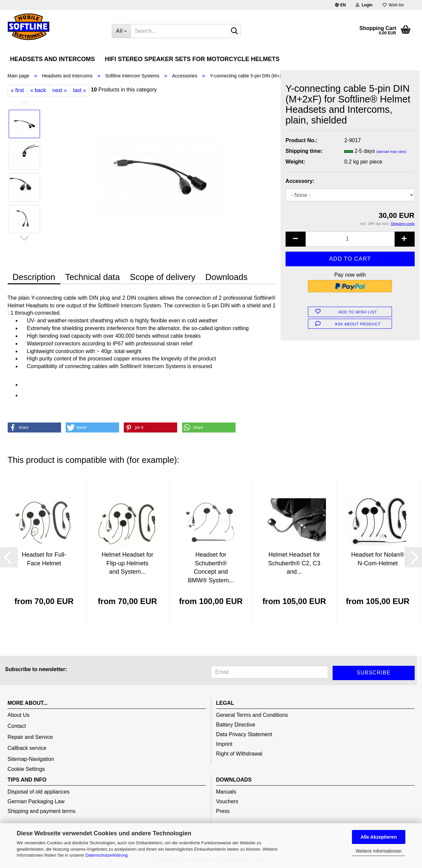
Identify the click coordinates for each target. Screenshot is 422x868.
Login (364, 5)
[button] (34, 427)
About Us (19, 715)
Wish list (393, 5)
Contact (17, 726)
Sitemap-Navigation (31, 759)
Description (34, 277)
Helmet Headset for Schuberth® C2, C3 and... (294, 563)
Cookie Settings (26, 769)
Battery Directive (236, 725)
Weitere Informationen (378, 851)
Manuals (226, 792)
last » (79, 90)
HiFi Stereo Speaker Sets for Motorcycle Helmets (192, 59)
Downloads (226, 277)
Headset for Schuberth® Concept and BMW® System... (211, 567)
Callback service (27, 748)
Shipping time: (304, 151)
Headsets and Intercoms (52, 59)
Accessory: (300, 181)
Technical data (93, 277)
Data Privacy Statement (244, 734)
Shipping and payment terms (42, 811)
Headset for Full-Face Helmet (44, 559)
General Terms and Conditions (252, 715)
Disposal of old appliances (39, 792)
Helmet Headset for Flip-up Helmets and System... (127, 563)
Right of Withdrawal (239, 754)
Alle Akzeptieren (379, 837)
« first (18, 90)
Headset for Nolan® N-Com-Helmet (378, 559)
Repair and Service (30, 737)
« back (38, 90)
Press (223, 811)
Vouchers (227, 801)
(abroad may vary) (391, 152)
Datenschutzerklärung (106, 855)
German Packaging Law (36, 801)
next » (60, 90)
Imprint (224, 744)
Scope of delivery (162, 277)
